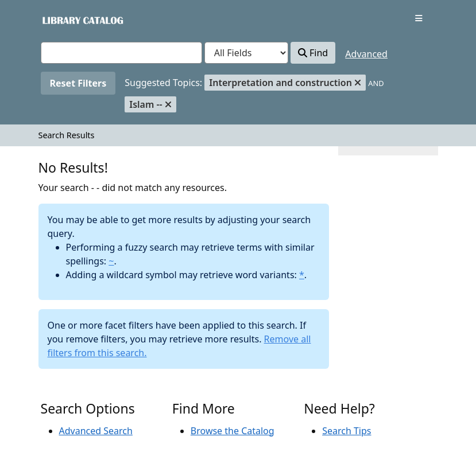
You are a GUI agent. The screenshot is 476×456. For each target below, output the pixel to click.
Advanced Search (96, 431)
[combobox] (121, 53)
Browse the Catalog (233, 431)
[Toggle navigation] (419, 18)
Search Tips (347, 431)
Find (313, 53)
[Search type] (246, 53)
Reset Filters (78, 83)
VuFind (61, 20)
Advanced (366, 54)
